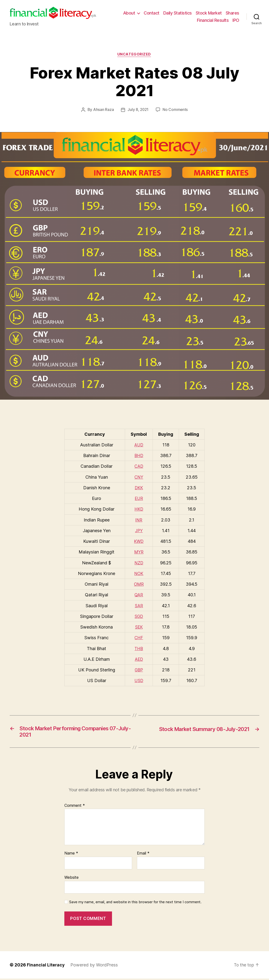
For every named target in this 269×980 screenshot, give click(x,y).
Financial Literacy (46, 966)
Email (143, 855)
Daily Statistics (178, 13)
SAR (139, 606)
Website (71, 879)
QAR (139, 595)
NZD (139, 563)
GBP (139, 670)
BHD (139, 456)
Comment (75, 807)
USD (139, 681)
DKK (139, 488)
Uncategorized (134, 55)
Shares (232, 13)
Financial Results (213, 20)
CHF (139, 638)
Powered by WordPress (95, 966)
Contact (152, 13)
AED (139, 659)
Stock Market (209, 13)
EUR (139, 499)
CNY (139, 477)
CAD (139, 467)
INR (139, 520)
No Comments (176, 110)
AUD (139, 445)
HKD (139, 509)
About (129, 13)
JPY (139, 531)
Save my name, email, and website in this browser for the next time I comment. (135, 903)
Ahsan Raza (103, 110)
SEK (139, 627)
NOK (139, 574)
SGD (139, 616)
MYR (139, 552)
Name (71, 855)
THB (139, 649)
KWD (139, 541)
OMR (139, 584)
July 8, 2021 (138, 110)
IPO (236, 20)
